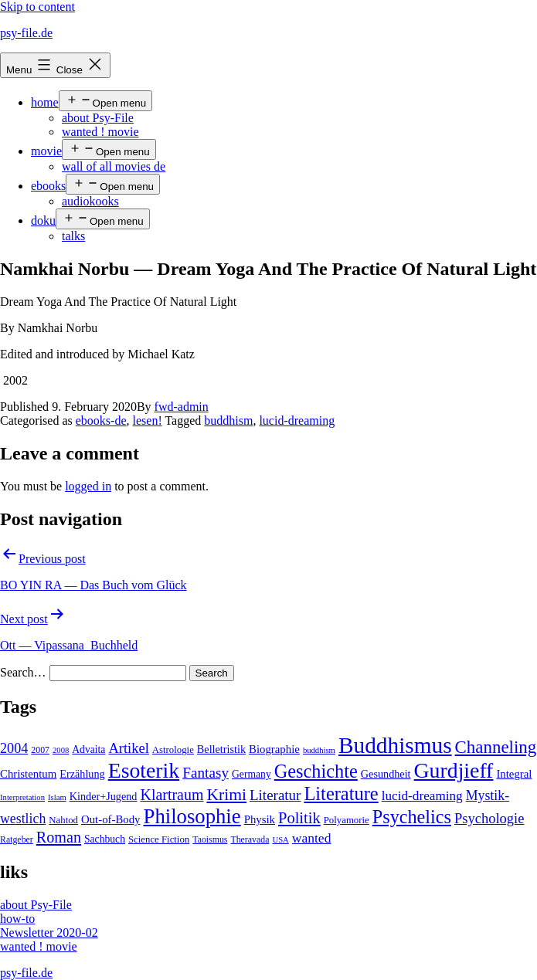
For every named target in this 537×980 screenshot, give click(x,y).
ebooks (48, 186)
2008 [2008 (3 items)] (61, 750)
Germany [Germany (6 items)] (252, 774)
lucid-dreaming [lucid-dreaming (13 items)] (422, 796)
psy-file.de (26, 33)
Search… (23, 672)
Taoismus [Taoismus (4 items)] (210, 839)
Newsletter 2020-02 (49, 933)
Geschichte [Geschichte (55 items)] (316, 771)
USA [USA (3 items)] (280, 840)
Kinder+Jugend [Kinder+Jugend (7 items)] (104, 796)
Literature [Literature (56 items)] (341, 793)
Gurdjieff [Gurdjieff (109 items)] (454, 770)
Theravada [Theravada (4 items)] (250, 839)
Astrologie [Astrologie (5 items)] (173, 750)
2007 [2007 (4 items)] (40, 750)
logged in (88, 486)
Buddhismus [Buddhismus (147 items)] (395, 745)
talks (73, 236)
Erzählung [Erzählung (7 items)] (82, 774)
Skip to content (37, 7)
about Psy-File (98, 118)
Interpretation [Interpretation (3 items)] (22, 797)
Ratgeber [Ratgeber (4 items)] (17, 839)
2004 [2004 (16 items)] (14, 748)
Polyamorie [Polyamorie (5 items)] (347, 820)
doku (43, 220)
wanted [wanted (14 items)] (312, 838)
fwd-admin (182, 407)
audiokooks (90, 201)
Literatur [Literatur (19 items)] (275, 795)
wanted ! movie (100, 132)
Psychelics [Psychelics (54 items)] (412, 817)
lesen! (148, 420)
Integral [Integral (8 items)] (514, 774)
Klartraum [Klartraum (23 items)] (172, 795)
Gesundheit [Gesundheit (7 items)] (386, 774)
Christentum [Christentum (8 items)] (28, 774)
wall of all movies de (114, 166)
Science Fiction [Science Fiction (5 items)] (159, 839)
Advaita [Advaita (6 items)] (88, 749)
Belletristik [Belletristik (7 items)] (221, 749)
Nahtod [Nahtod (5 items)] (63, 820)
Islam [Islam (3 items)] (57, 797)
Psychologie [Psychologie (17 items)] (489, 819)
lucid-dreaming (297, 420)
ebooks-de (101, 420)
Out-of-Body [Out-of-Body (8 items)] (111, 819)
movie (46, 151)
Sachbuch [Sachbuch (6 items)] (105, 839)
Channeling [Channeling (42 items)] (496, 747)
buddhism (228, 420)
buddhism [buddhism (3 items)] (319, 750)
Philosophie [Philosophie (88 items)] (192, 816)
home (45, 102)
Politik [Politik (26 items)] (299, 818)
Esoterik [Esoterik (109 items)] (144, 770)
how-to (17, 919)
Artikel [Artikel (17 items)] (128, 748)
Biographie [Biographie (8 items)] (274, 749)
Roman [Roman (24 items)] (59, 837)
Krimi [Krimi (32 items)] (226, 795)
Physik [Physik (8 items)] (260, 819)
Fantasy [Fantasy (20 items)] (206, 773)
